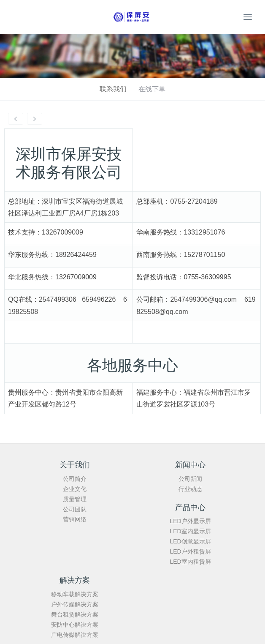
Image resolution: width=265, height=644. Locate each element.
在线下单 (152, 89)
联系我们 (113, 89)
